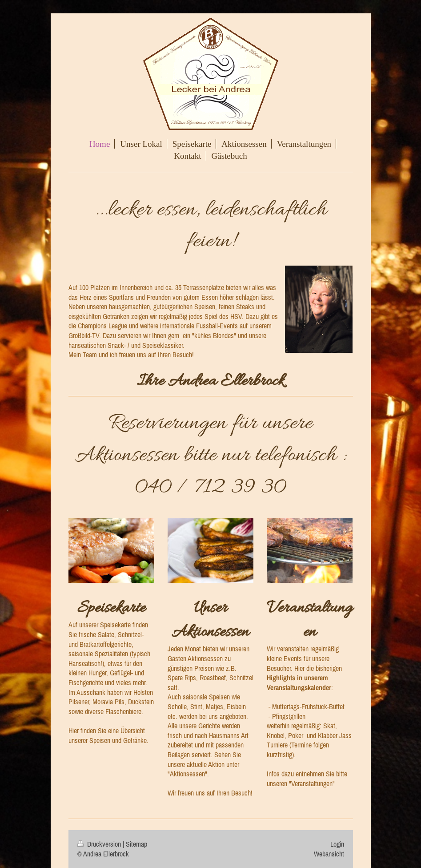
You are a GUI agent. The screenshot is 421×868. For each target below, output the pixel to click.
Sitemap (136, 844)
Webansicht (329, 854)
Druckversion (100, 844)
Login (337, 844)
